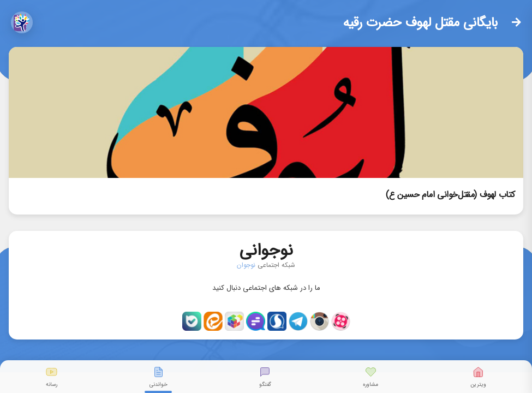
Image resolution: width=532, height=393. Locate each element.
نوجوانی (266, 248)
